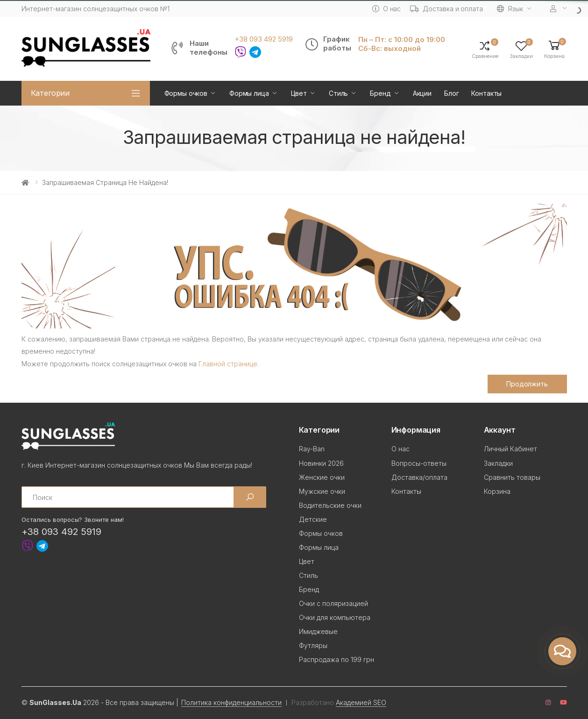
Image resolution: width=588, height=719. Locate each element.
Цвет (299, 93)
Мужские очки (322, 491)
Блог (451, 93)
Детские (313, 519)
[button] (554, 49)
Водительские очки (330, 505)
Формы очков (186, 93)
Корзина (497, 491)
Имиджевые (318, 631)
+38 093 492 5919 (264, 39)
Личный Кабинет (510, 449)
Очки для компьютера (335, 617)
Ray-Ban (312, 449)
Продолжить (527, 384)
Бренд (380, 93)
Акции (422, 93)
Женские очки (322, 477)
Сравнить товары (512, 477)
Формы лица (249, 93)
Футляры (313, 645)
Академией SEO (361, 702)
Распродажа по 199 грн (337, 659)
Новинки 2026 (321, 463)
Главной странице (228, 364)
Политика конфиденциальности (231, 702)
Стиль (338, 93)
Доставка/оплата (419, 477)
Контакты (486, 93)
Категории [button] (50, 93)
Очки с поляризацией (333, 603)
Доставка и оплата (446, 9)
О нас (386, 9)
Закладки (498, 463)
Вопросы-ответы (419, 463)
